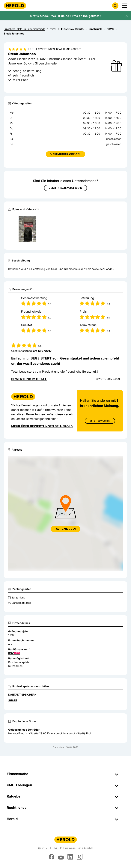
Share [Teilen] (13, 700)
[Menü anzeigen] (125, 6)
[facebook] (52, 857)
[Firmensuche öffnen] (115, 6)
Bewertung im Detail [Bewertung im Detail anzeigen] (29, 379)
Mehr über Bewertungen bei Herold (42, 426)
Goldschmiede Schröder (24, 730)
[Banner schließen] (127, 16)
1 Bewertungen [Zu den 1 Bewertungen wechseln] (45, 49)
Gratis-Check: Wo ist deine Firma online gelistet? (65, 16)
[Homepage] (15, 6)
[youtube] (61, 857)
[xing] (80, 857)
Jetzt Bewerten (100, 421)
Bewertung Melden (108, 379)
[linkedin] (70, 857)
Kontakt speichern (22, 695)
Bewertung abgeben (69, 49)
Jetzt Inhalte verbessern (65, 188)
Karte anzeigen (66, 529)
